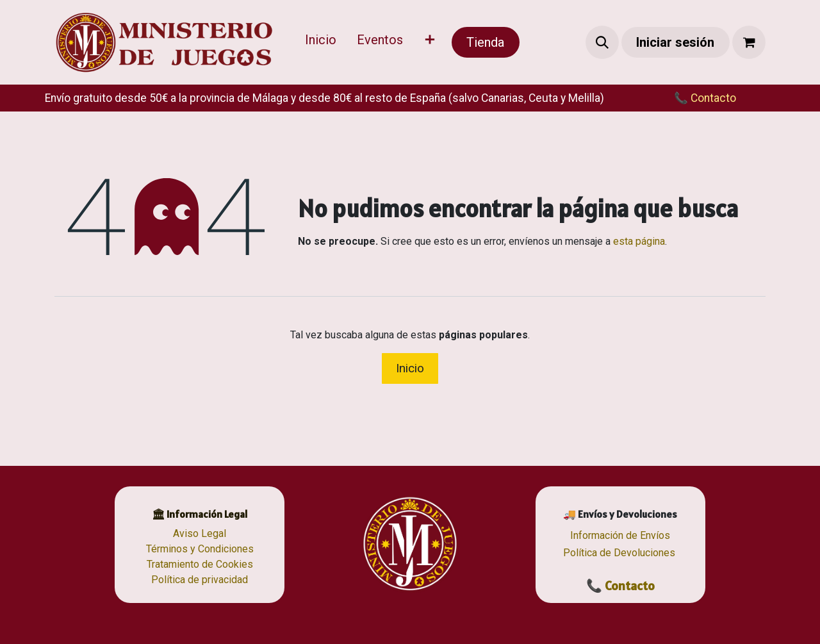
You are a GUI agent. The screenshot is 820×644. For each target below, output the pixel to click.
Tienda (485, 42)
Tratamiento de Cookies (200, 564)
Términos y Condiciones (200, 549)
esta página (639, 241)
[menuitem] (321, 42)
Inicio (410, 368)
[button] (602, 42)
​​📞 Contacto (692, 98)
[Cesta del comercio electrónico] (749, 42)
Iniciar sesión (675, 42)
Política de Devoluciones (619, 553)
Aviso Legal (200, 533)
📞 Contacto (620, 586)
